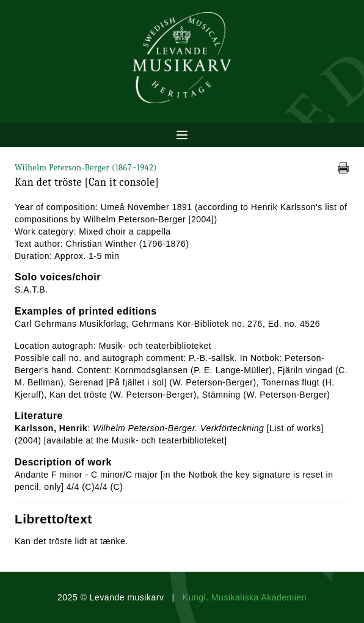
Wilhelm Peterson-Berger (86, 168)
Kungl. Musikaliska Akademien (245, 597)
